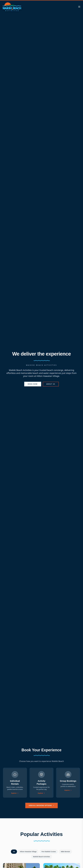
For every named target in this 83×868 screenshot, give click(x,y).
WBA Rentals (65, 852)
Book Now (33, 384)
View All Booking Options (41, 805)
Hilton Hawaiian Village (28, 852)
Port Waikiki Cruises (49, 852)
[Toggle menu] (79, 7)
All (14, 852)
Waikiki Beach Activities (41, 857)
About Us (51, 384)
